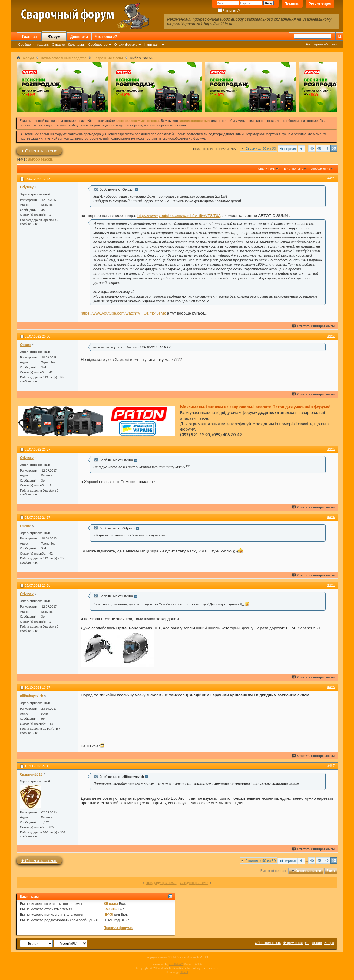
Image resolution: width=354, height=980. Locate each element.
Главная (30, 37)
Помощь (292, 4)
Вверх (331, 871)
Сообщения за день (33, 45)
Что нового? (106, 37)
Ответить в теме (39, 151)
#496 (331, 687)
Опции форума (126, 45)
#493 (331, 449)
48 (319, 148)
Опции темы (267, 169)
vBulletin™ (176, 964)
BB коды (111, 903)
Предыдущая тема (161, 883)
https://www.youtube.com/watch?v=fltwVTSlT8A (179, 216)
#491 (331, 178)
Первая (288, 149)
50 (334, 148)
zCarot (184, 972)
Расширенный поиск (322, 44)
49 (327, 148)
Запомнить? (229, 11)
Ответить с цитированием (313, 326)
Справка (58, 45)
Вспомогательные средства (64, 58)
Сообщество (98, 45)
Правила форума (118, 928)
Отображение (320, 169)
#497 (331, 765)
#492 (331, 336)
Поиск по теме (293, 169)
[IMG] (108, 914)
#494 (331, 517)
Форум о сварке (296, 943)
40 (312, 148)
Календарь (76, 45)
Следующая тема (194, 883)
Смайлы (111, 909)
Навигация (152, 45)
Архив (317, 943)
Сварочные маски (108, 58)
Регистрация (320, 4)
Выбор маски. (41, 159)
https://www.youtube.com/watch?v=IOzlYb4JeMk (123, 313)
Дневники (79, 37)
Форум (54, 37)
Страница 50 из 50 (261, 148)
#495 (331, 585)
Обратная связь (268, 943)
